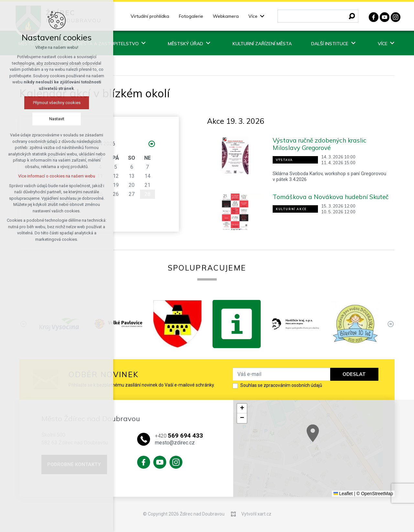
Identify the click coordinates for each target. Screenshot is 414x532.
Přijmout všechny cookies (57, 103)
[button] (242, 409)
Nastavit (57, 119)
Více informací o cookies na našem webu (57, 176)
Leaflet (343, 494)
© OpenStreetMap (375, 494)
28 (147, 194)
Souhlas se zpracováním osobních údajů (281, 385)
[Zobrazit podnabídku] (262, 16)
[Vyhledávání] (352, 16)
